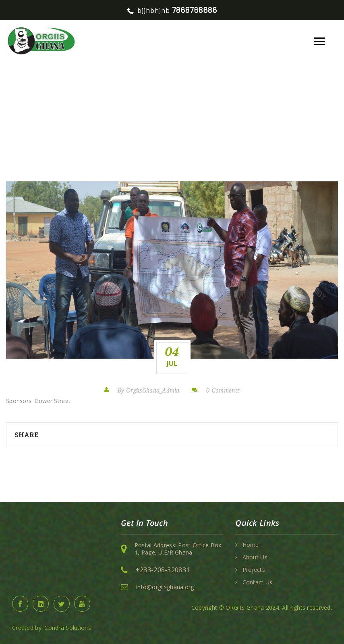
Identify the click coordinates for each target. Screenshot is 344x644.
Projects (254, 570)
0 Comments (223, 390)
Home (67, 115)
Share (26, 435)
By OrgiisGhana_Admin (149, 390)
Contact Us (258, 582)
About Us (255, 557)
